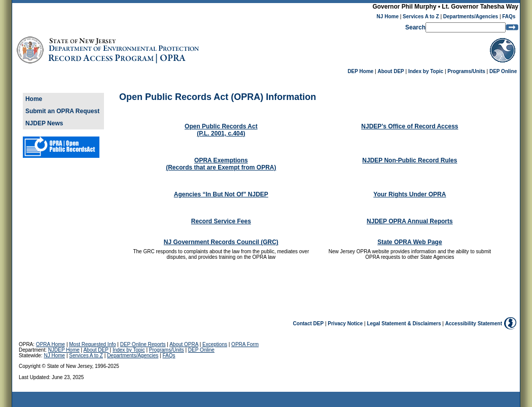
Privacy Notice (345, 324)
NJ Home (388, 16)
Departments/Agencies (471, 16)
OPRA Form (245, 344)
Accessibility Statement (474, 324)
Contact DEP (309, 324)
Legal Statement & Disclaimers (404, 324)
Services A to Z (421, 16)
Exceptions (215, 344)
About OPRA (184, 344)
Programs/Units (466, 71)
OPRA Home (50, 344)
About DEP (391, 71)
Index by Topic (426, 71)
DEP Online (503, 71)
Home (34, 99)
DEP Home (360, 71)
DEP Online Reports (143, 344)
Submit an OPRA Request (62, 111)
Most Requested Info (92, 344)
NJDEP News (44, 123)
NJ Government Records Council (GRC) (221, 242)
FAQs (509, 16)
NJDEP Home (64, 350)
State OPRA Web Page (410, 242)
